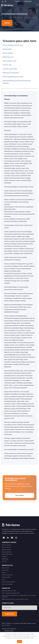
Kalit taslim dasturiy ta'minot (9, 591)
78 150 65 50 (28, 1)
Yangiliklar (4, 557)
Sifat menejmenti (6, 547)
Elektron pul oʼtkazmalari (11, 73)
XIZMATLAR (6, 588)
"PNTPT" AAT (7, 65)
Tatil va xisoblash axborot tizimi (13, 45)
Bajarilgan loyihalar (6, 550)
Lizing (3, 580)
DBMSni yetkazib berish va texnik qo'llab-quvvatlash (15, 599)
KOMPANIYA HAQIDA (9, 542)
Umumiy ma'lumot (6, 545)
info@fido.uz (18, 1)
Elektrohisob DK (8, 57)
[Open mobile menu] (37, 5)
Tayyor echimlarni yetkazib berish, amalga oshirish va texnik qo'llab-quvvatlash (19, 596)
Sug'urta (4, 572)
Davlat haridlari (8, 53)
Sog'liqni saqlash (6, 577)
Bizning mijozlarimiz (7, 552)
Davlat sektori (5, 568)
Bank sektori (5, 570)
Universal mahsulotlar (7, 584)
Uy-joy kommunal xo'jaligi (8, 582)
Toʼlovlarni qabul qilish (10, 69)
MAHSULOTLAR (7, 565)
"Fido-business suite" (10, 61)
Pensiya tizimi (7, 49)
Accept (19, 641)
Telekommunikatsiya (7, 575)
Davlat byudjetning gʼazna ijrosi (13, 77)
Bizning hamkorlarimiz (7, 554)
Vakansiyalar (5, 559)
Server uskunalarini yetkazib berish (11, 593)
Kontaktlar (4, 561)
